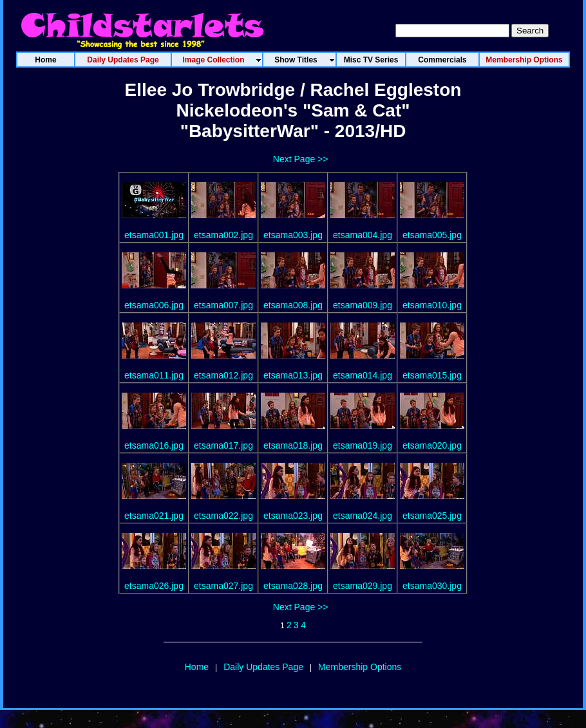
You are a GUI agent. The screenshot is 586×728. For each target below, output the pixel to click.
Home (197, 667)
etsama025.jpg (432, 516)
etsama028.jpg (293, 586)
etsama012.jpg (223, 375)
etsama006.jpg (154, 305)
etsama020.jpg (432, 445)
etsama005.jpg (432, 235)
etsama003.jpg (293, 235)
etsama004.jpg (363, 235)
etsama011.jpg (154, 375)
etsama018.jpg (293, 445)
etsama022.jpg (223, 516)
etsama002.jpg (223, 235)
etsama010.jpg (432, 305)
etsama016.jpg (154, 445)
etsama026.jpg (154, 586)
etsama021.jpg (154, 516)
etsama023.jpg (293, 516)
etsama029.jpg (363, 586)
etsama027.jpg (223, 586)
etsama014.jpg (363, 375)
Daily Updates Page (263, 667)
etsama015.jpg (432, 375)
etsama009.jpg (363, 305)
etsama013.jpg (293, 375)
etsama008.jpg (293, 305)
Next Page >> (301, 159)
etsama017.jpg (223, 445)
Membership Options (360, 667)
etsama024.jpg (363, 516)
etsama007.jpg (223, 305)
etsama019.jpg (363, 445)
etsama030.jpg (432, 586)
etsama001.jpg (154, 235)
